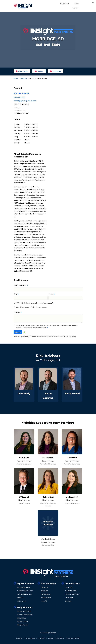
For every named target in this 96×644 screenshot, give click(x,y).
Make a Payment (71, 591)
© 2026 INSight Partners (48, 633)
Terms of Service (30, 638)
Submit (18, 332)
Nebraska (45, 591)
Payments (76, 8)
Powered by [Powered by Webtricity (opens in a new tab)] (73, 638)
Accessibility (42, 638)
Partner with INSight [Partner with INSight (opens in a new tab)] (24, 611)
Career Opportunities (25, 614)
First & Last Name (21, 285)
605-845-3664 (21, 93)
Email (16, 294)
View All (44, 601)
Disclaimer (19, 638)
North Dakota (46, 594)
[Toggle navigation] (93, 3)
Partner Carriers (23, 621)
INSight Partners (23, 607)
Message (18, 312)
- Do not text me (40, 307)
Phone (52, 294)
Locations (24, 79)
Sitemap (50, 638)
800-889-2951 (19, 97)
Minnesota (45, 587)
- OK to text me (23, 307)
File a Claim (69, 587)
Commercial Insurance (25, 591)
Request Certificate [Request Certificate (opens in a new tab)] (72, 594)
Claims (77, 4)
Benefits (20, 597)
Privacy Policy (60, 638)
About (16, 79)
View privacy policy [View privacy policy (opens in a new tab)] (70, 336)
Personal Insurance (24, 587)
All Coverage (22, 601)
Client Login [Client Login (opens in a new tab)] (65, 4)
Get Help (68, 601)
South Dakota (46, 597)
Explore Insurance (24, 583)
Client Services (71, 583)
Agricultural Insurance (25, 594)
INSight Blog (22, 618)
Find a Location (47, 583)
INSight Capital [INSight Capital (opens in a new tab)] (22, 625)
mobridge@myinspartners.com (25, 101)
